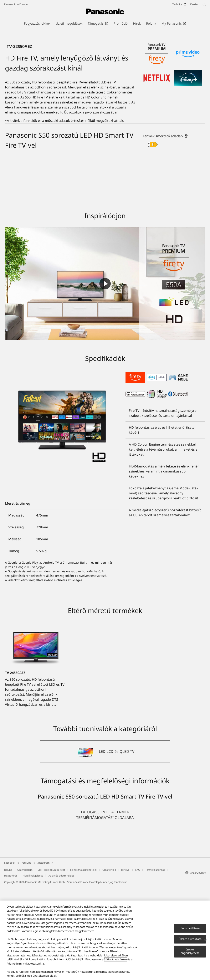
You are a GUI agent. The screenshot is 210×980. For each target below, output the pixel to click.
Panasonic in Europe (16, 4)
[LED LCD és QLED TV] (105, 845)
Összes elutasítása (190, 939)
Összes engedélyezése (190, 951)
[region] (105, 940)
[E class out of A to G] (153, 238)
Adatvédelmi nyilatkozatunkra (25, 964)
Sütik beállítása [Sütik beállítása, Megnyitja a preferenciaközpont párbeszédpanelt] (190, 928)
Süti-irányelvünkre (115, 959)
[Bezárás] (205, 940)
